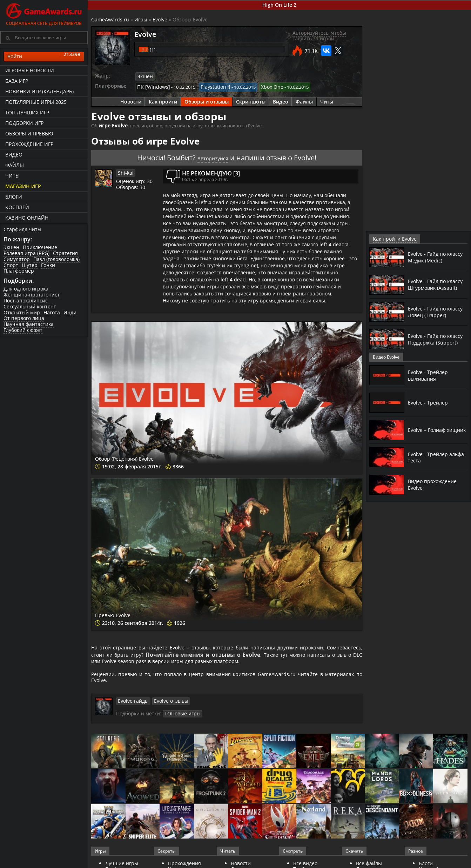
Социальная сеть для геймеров (44, 13)
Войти (44, 56)
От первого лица (24, 318)
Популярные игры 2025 (36, 102)
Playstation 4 (210, 86)
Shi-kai (125, 171)
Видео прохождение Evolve (435, 484)
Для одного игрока (26, 289)
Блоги (14, 197)
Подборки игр (24, 123)
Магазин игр (23, 186)
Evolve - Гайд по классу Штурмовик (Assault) (433, 284)
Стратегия (65, 253)
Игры (141, 19)
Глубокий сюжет (23, 330)
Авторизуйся (213, 156)
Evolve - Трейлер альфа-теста (429, 457)
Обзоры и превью (29, 133)
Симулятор (17, 259)
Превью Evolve (130, 612)
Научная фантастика (29, 324)
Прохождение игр (29, 144)
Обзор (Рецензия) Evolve (153, 455)
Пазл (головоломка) (56, 259)
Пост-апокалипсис (26, 301)
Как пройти (163, 100)
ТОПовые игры (181, 719)
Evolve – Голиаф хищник (429, 429)
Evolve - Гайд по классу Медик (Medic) (436, 257)
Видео (14, 155)
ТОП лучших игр (27, 112)
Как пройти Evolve (392, 239)
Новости (131, 100)
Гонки (48, 265)
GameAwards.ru (110, 19)
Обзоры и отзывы (207, 100)
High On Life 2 (279, 5)
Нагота (52, 312)
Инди (70, 312)
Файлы (15, 165)
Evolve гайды (132, 706)
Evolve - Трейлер (429, 402)
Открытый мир (22, 312)
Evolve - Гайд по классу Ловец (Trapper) (429, 312)
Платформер (19, 271)
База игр (17, 81)
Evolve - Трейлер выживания (429, 375)
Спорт (11, 265)
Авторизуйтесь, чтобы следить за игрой (319, 36)
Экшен (11, 247)
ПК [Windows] (152, 86)
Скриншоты (251, 100)
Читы (12, 176)
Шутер (30, 265)
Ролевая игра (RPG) (26, 253)
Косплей (17, 207)
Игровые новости (30, 70)
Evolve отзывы (167, 706)
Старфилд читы (22, 229)
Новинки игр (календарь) (39, 91)
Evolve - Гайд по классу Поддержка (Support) (432, 339)
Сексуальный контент (30, 306)
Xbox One (265, 86)
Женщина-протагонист (32, 295)
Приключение (40, 247)
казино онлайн (27, 218)
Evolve (160, 19)
